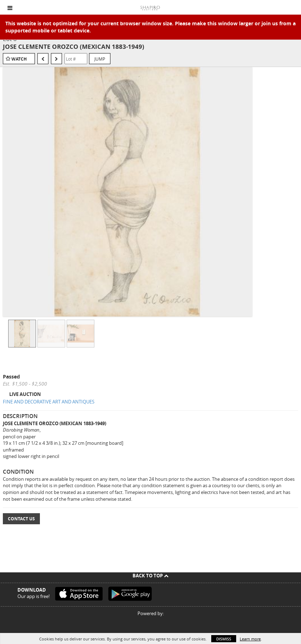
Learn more (250, 639)
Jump (100, 59)
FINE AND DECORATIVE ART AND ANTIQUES (49, 402)
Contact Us (21, 519)
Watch (19, 59)
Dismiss (224, 639)
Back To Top (150, 576)
